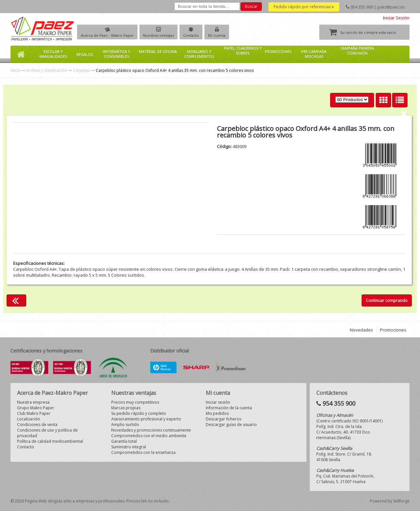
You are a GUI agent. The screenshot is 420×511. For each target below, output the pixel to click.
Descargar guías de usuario (231, 425)
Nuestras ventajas (158, 35)
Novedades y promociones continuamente (151, 430)
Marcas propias (126, 408)
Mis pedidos (217, 413)
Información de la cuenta (229, 408)
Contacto (191, 35)
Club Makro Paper (34, 413)
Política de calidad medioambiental (50, 441)
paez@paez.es (391, 7)
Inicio (15, 70)
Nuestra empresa (33, 402)
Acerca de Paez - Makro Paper (107, 35)
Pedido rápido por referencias (304, 7)
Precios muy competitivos (135, 402)
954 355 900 (362, 7)
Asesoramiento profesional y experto (146, 419)
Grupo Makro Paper (36, 408)
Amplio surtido (125, 425)
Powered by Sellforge (390, 501)
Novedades (361, 330)
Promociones (393, 330)
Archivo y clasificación (47, 70)
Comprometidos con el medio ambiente (149, 436)
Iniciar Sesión (396, 18)
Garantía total (124, 441)
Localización (29, 419)
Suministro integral (129, 447)
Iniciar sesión (218, 402)
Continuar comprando (387, 300)
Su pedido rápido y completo (139, 413)
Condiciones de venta (37, 425)
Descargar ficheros (223, 419)
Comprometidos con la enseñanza (143, 452)
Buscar (251, 6)
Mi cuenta (217, 35)
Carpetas (81, 70)
